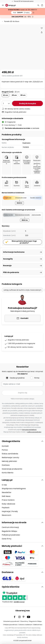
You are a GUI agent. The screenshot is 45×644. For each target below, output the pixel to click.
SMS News (6, 496)
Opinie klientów (11, 587)
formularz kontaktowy (29, 430)
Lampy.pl (7, 480)
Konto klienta (8, 473)
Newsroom (6, 515)
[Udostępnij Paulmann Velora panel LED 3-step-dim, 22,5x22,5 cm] (42, 32)
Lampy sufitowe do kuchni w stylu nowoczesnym (22, 290)
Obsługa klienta (11, 441)
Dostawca (8, 572)
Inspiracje (6, 511)
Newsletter (7, 492)
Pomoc (5, 450)
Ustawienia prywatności (11, 621)
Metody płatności (9, 461)
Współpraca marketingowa (14, 489)
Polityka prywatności (11, 535)
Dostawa (6, 465)
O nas (4, 485)
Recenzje (7, 266)
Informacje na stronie (14, 522)
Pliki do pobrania (11, 272)
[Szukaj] (38, 5)
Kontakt (5, 446)
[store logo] (12, 5)
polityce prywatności (34, 432)
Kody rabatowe (8, 504)
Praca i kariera (8, 500)
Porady (15, 511)
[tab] (22, 457)
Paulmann (26, 143)
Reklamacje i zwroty (10, 457)
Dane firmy (7, 539)
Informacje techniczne (14, 252)
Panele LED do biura (12, 21)
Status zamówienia (10, 454)
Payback (6, 508)
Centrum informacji (10, 527)
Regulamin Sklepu (9, 531)
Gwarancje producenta (12, 469)
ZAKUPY (21, 13)
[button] (42, 28)
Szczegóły (8, 259)
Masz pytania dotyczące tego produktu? (24, 242)
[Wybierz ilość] (6, 103)
